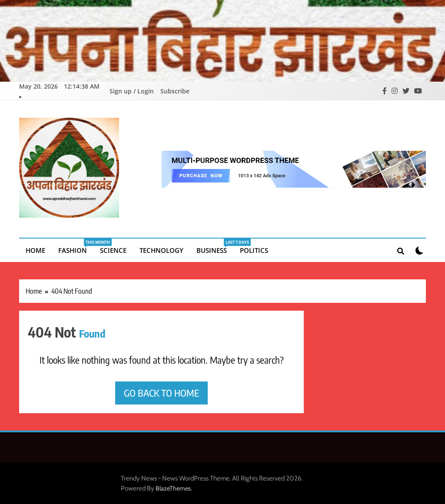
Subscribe (175, 91)
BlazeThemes (173, 487)
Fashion (76, 246)
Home (35, 249)
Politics (254, 249)
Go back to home (161, 392)
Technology (161, 249)
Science (113, 249)
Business (215, 246)
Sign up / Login (132, 91)
